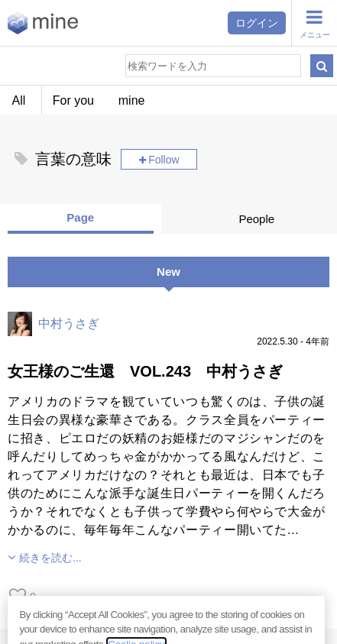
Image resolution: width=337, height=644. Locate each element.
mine (132, 100)
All (19, 100)
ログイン (257, 23)
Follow (164, 160)
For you (73, 100)
